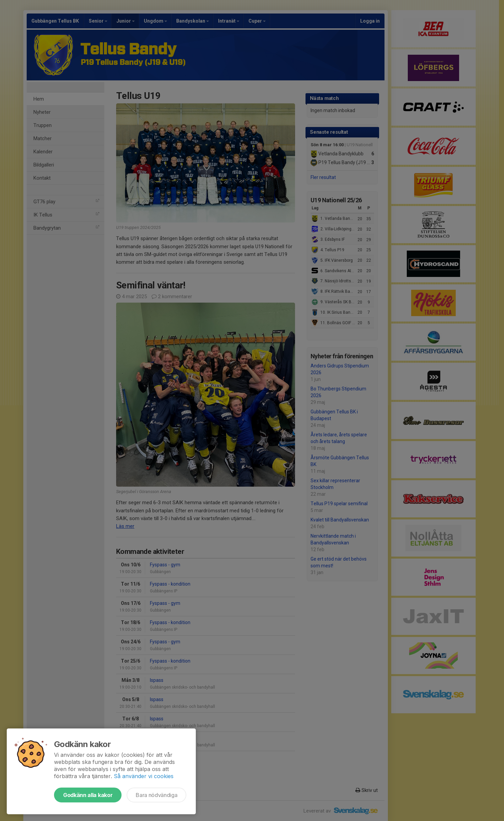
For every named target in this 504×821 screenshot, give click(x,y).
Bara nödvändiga (156, 795)
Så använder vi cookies (144, 776)
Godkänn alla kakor (88, 795)
